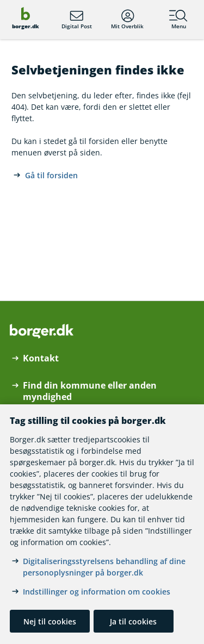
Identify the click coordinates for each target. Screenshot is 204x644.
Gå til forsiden (51, 175)
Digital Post (77, 20)
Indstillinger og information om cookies (97, 592)
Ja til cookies (133, 621)
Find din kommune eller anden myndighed (90, 391)
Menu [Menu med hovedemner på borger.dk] (178, 20)
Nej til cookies (50, 621)
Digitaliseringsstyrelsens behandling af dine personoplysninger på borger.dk (104, 567)
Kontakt (41, 358)
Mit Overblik (127, 20)
